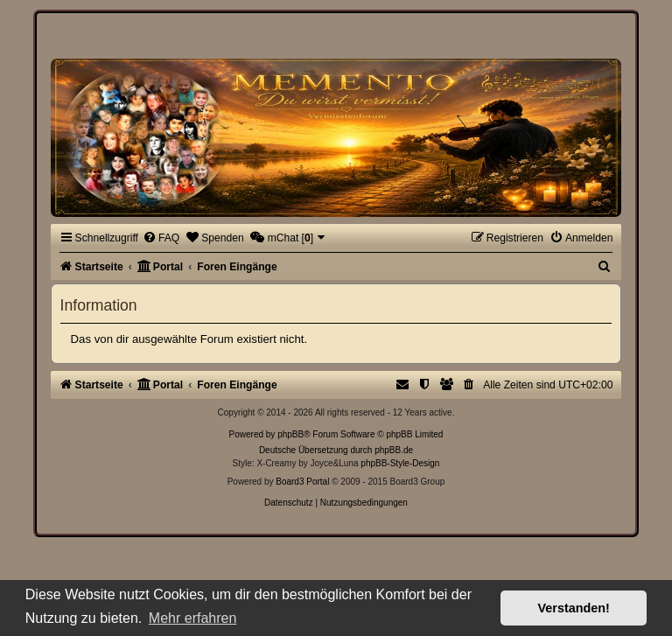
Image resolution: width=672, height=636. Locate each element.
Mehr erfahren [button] (193, 618)
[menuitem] (161, 238)
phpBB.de (394, 450)
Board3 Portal (302, 482)
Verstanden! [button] (574, 608)
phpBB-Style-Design (400, 463)
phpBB (290, 434)
